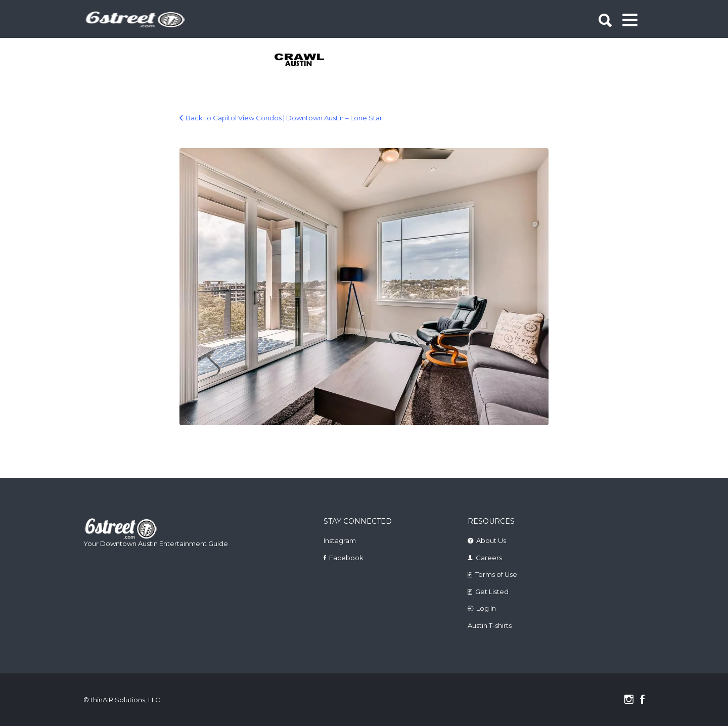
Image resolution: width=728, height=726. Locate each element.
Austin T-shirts (490, 625)
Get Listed (492, 592)
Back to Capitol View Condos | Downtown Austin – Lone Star (284, 118)
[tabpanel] (305, 61)
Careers (489, 558)
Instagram (340, 540)
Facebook (346, 558)
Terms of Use (496, 574)
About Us (491, 540)
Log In (486, 608)
